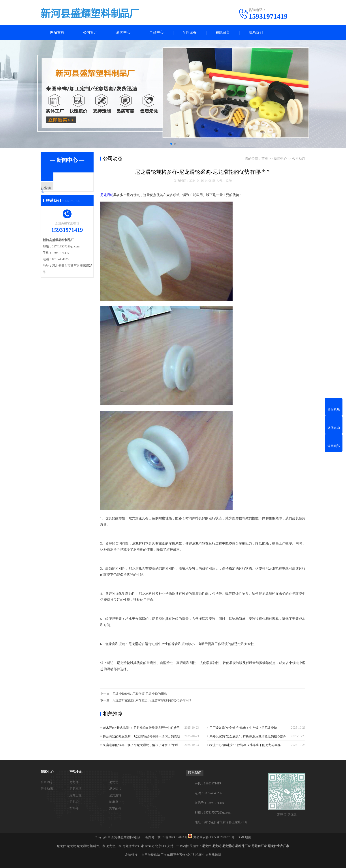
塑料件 (74, 808)
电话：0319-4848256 (208, 793)
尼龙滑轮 (107, 195)
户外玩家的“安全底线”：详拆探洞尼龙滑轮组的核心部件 (248, 736)
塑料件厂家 (98, 846)
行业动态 (58, 192)
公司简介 (90, 33)
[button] (171, 144)
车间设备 (190, 33)
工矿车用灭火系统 (173, 855)
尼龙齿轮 (75, 795)
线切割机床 (194, 855)
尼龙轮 (74, 802)
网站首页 (57, 33)
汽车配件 (115, 808)
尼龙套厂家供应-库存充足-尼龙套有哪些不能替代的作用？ (152, 700)
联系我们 (256, 33)
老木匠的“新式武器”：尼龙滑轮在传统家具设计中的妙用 (141, 728)
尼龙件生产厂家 (133, 846)
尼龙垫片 (115, 788)
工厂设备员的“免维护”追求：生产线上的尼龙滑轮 (243, 728)
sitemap (150, 846)
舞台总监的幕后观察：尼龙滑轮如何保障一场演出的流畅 (141, 736)
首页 (265, 159)
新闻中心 (123, 33)
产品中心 (156, 33)
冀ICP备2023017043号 (172, 837)
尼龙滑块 (75, 788)
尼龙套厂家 (114, 846)
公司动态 (58, 179)
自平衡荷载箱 (151, 855)
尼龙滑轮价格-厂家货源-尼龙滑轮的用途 (140, 694)
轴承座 (114, 802)
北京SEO (161, 846)
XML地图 (245, 837)
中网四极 (183, 846)
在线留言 (223, 33)
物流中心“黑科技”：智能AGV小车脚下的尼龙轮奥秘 (245, 745)
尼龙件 (74, 782)
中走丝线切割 (212, 855)
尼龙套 (114, 782)
